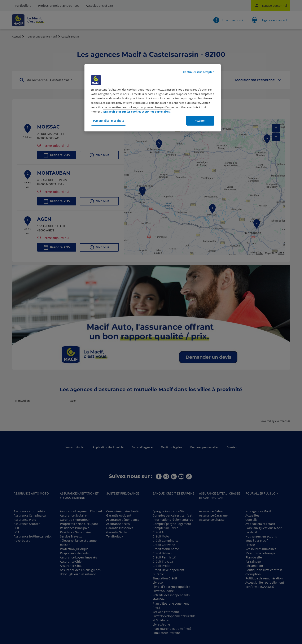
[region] (153, 98)
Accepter (200, 121)
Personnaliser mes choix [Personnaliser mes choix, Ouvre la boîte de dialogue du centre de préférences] (108, 121)
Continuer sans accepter (198, 72)
